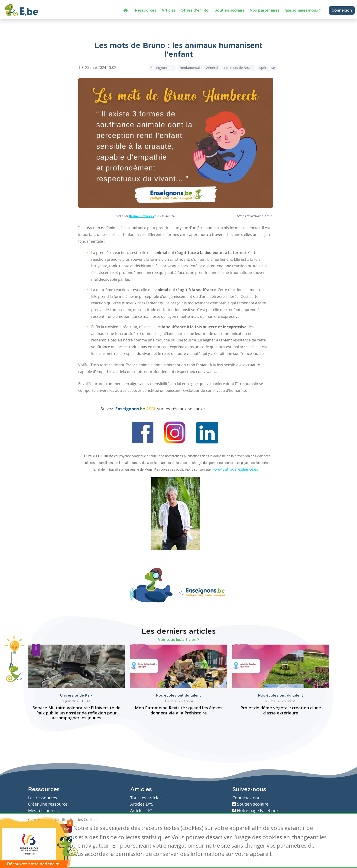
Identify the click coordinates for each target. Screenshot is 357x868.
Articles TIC (141, 811)
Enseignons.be (162, 68)
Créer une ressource (48, 804)
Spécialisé (267, 68)
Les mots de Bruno (239, 68)
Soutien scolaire (230, 10)
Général (212, 68)
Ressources (146, 10)
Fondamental (190, 68)
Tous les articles (146, 798)
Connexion (342, 10)
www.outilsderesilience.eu (236, 469)
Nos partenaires (265, 10)
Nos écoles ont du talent (178, 696)
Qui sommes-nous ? (303, 10)
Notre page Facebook (255, 811)
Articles (168, 10)
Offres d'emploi (195, 10)
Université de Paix (76, 696)
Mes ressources (43, 811)
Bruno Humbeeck (142, 216)
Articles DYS (142, 804)
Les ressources (43, 798)
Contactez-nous (247, 798)
